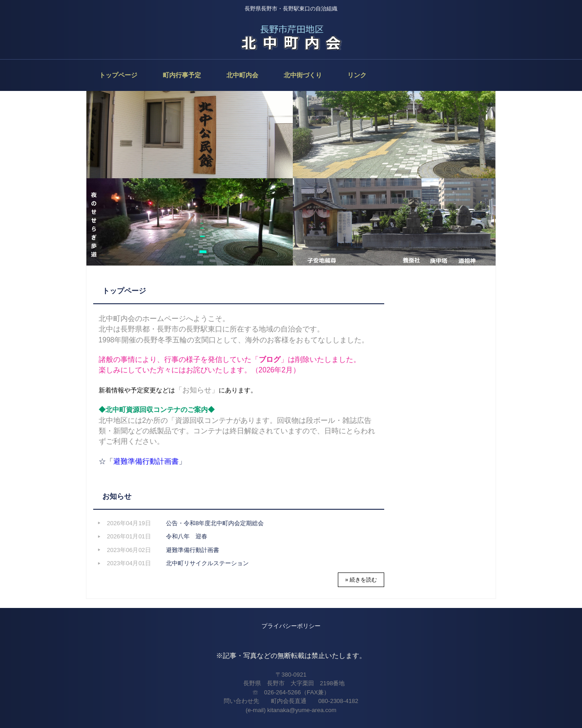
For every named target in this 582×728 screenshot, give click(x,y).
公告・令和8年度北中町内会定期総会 (215, 523)
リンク (357, 75)
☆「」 (142, 461)
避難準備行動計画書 (193, 550)
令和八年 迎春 (187, 536)
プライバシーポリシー (291, 626)
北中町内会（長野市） (291, 36)
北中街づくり (303, 75)
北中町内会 (242, 75)
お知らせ (117, 496)
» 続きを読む (361, 580)
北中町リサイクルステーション (207, 563)
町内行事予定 (182, 75)
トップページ (118, 75)
